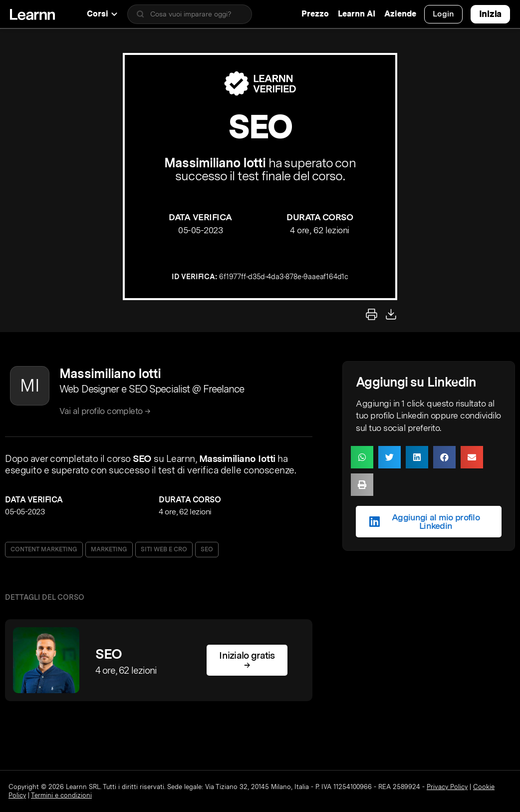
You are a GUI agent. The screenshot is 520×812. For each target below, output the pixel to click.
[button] (362, 457)
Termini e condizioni (61, 795)
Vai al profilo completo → (105, 411)
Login (443, 14)
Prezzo (315, 14)
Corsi (102, 14)
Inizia (490, 14)
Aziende (400, 14)
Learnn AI (357, 14)
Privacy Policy (447, 787)
